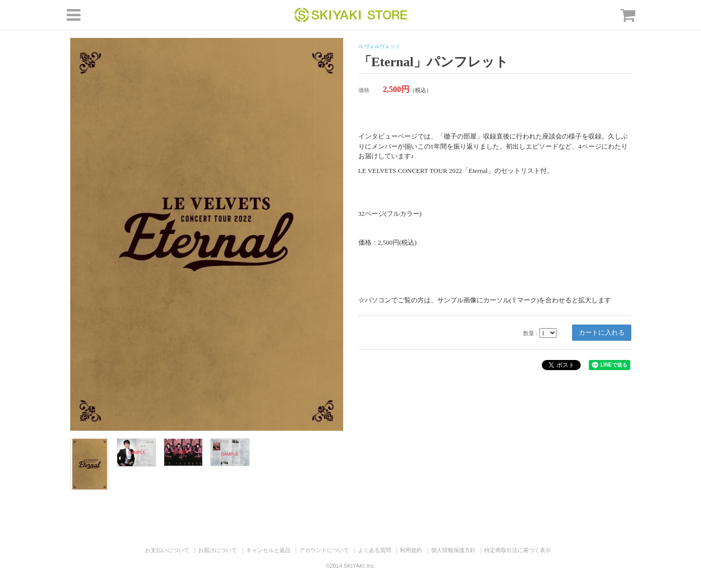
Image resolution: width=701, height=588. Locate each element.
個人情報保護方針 (453, 550)
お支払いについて (167, 550)
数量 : (530, 333)
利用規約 (411, 550)
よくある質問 (375, 550)
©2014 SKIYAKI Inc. (350, 566)
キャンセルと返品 (268, 550)
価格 (364, 90)
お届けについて (218, 550)
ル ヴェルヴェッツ (379, 46)
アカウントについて (324, 550)
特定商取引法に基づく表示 (518, 550)
